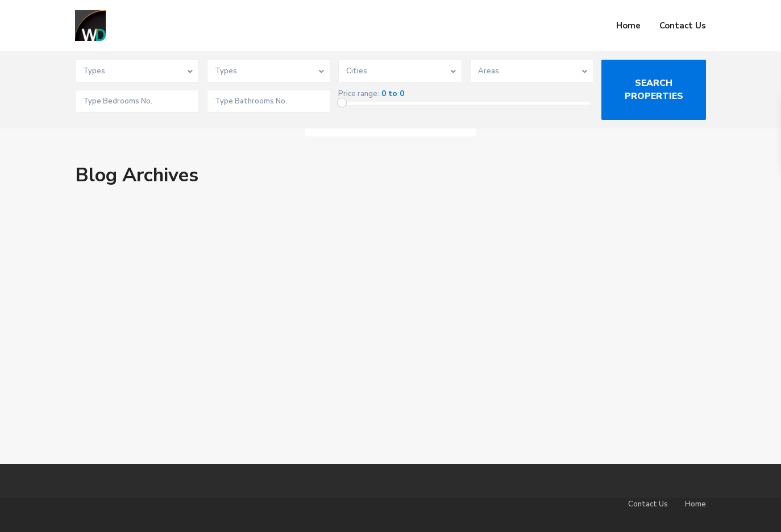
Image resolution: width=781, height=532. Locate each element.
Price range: (359, 94)
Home (628, 26)
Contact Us (683, 26)
